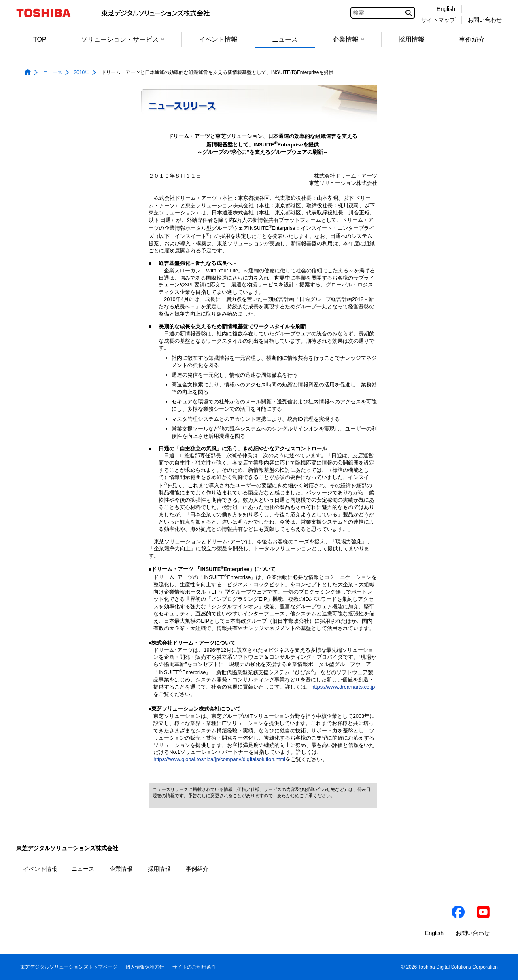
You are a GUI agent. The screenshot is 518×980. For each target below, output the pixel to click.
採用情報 (412, 39)
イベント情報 (218, 39)
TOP (40, 39)
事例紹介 (472, 39)
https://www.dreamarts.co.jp (343, 687)
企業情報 (348, 39)
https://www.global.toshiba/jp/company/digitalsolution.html (219, 759)
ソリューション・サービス (123, 39)
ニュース (285, 39)
